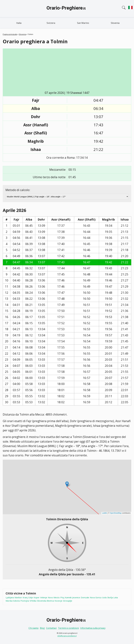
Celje (31, 597)
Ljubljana (10, 597)
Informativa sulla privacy (93, 628)
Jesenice (76, 597)
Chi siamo (34, 628)
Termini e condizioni (68, 628)
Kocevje (58, 601)
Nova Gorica (96, 597)
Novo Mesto (54, 597)
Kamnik (68, 597)
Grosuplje (68, 601)
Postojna (25, 601)
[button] (67, 484)
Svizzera (51, 23)
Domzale (85, 597)
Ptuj (62, 597)
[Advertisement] (69, 70)
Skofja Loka (113, 597)
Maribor (18, 597)
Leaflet (104, 513)
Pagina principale (10, 34)
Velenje (44, 597)
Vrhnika (33, 601)
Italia (19, 23)
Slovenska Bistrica (45, 601)
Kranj (25, 597)
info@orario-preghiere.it (67, 636)
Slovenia (115, 23)
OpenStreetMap (116, 513)
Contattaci (51, 628)
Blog (42, 628)
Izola (104, 597)
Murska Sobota (13, 601)
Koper (37, 597)
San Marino (83, 23)
